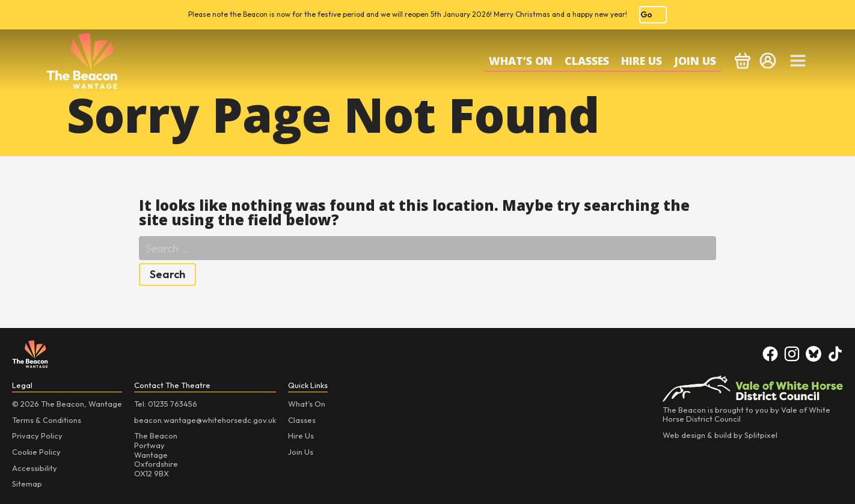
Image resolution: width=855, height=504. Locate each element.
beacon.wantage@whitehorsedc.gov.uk (205, 420)
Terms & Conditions (47, 420)
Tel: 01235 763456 (166, 404)
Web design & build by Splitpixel (720, 435)
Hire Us (642, 61)
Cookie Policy (36, 452)
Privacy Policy (37, 436)
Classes (587, 61)
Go (646, 14)
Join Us (695, 61)
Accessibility (35, 468)
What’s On (521, 61)
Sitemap (27, 484)
